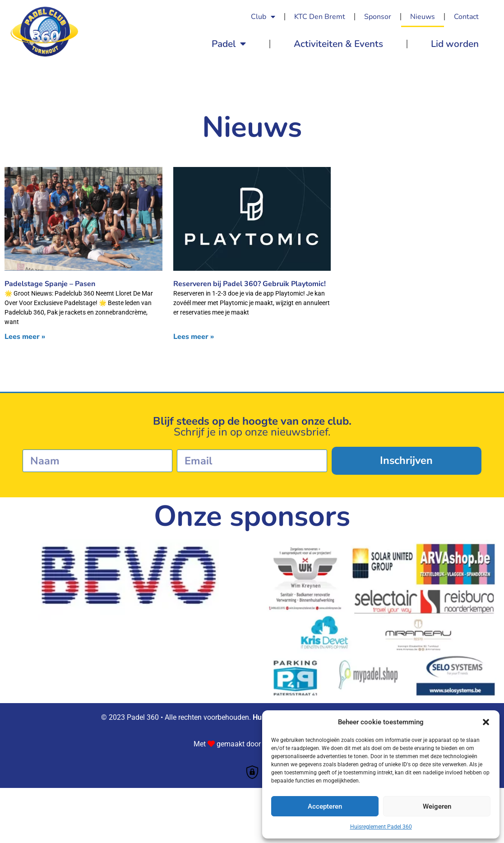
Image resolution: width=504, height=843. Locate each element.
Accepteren (325, 806)
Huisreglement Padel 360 (381, 827)
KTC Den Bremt (320, 17)
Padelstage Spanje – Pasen (50, 284)
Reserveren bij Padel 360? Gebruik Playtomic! (250, 284)
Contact (466, 17)
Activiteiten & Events (338, 44)
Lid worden (455, 44)
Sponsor (378, 17)
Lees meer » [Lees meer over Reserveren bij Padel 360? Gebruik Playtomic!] (194, 337)
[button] (486, 722)
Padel (229, 44)
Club (263, 17)
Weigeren (437, 806)
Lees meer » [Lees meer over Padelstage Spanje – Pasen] (25, 337)
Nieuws (423, 17)
